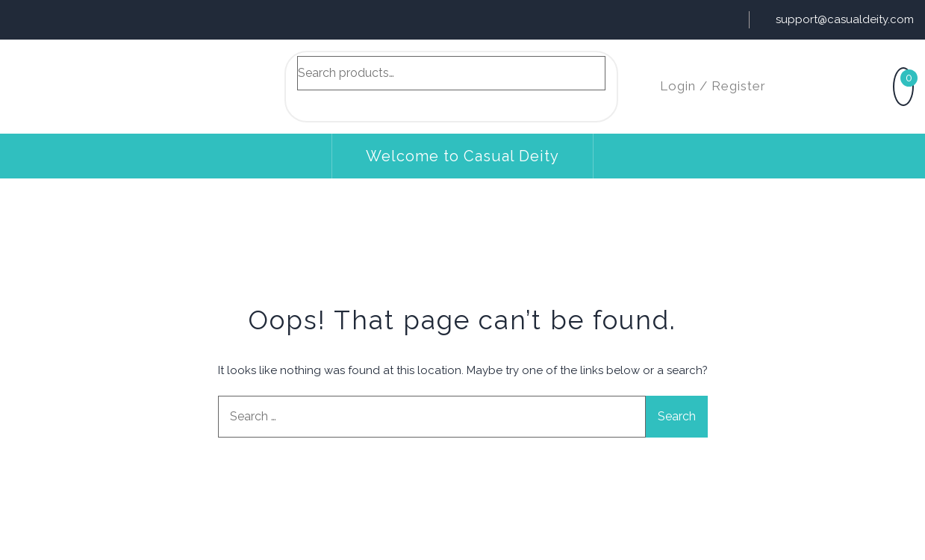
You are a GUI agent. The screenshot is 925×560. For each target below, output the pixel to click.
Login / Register (713, 86)
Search (316, 104)
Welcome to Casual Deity (462, 156)
